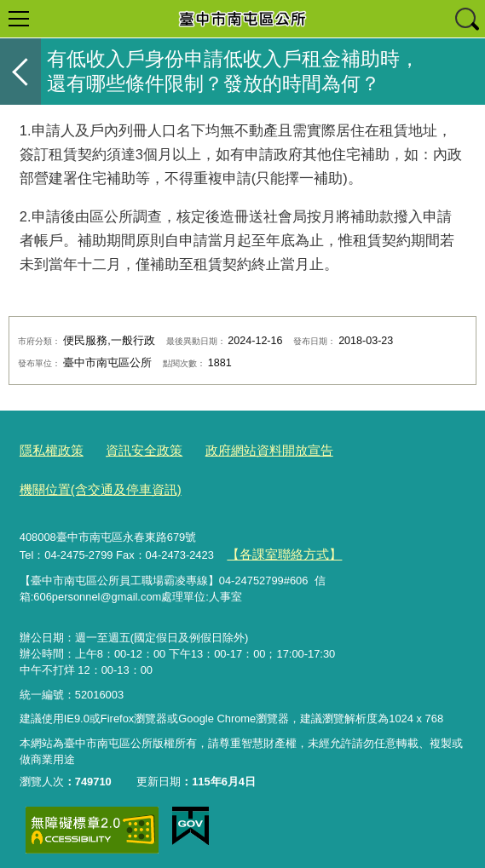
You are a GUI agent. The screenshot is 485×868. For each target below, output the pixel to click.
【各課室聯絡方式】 (276, 545)
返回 (20, 72)
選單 (19, 19)
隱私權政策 (47, 449)
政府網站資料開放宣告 (242, 449)
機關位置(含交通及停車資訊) (90, 484)
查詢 (466, 19)
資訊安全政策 (130, 449)
